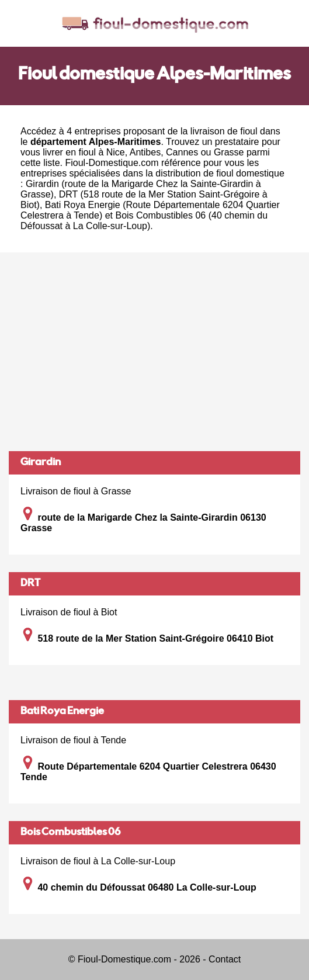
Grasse (229, 152)
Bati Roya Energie (62, 712)
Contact (225, 959)
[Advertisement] (154, 352)
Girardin (41, 463)
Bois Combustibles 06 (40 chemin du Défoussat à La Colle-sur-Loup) (144, 221)
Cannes (182, 152)
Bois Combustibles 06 (70, 833)
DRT (30, 584)
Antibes (145, 152)
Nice (116, 152)
